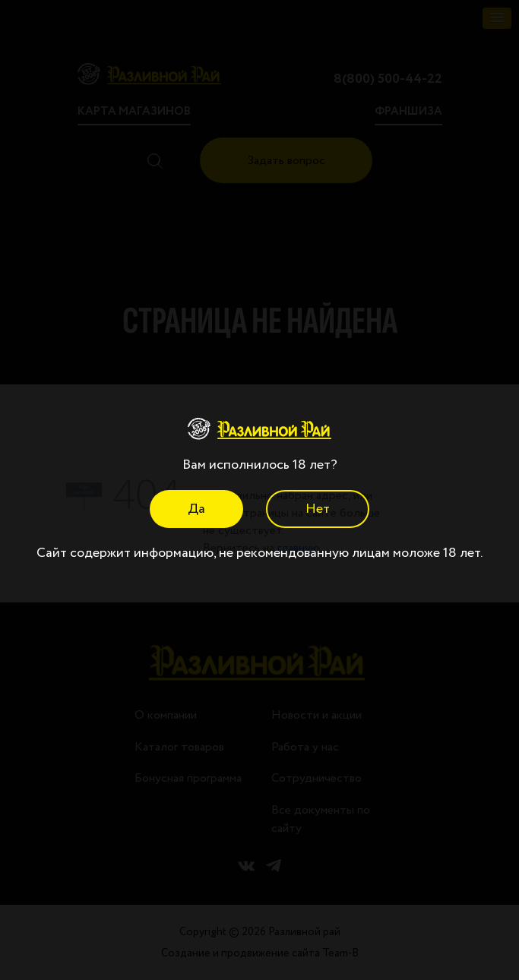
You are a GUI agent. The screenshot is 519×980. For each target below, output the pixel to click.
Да (196, 509)
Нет (318, 509)
